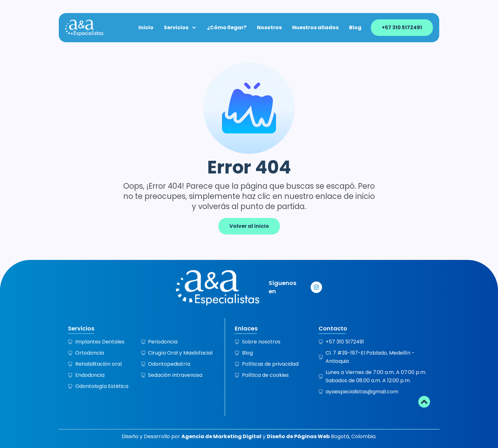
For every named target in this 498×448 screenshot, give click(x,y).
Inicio (146, 27)
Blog (356, 27)
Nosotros (270, 27)
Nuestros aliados (316, 27)
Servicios (181, 27)
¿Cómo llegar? (227, 27)
